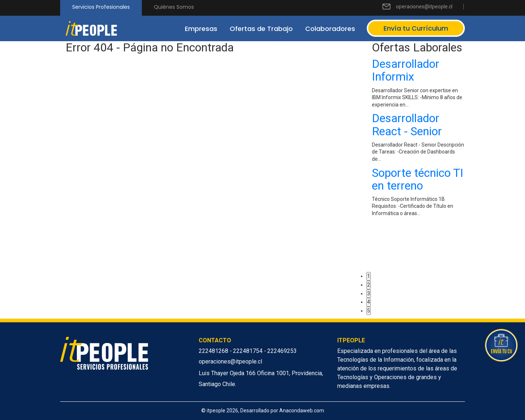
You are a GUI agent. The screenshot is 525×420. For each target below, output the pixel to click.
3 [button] (369, 293)
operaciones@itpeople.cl (424, 7)
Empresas (201, 29)
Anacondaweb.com (302, 411)
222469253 (282, 351)
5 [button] (369, 311)
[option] (418, 139)
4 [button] (369, 302)
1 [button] (369, 276)
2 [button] (369, 285)
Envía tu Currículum (416, 28)
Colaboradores (330, 29)
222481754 (248, 351)
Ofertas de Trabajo (261, 29)
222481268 (214, 351)
